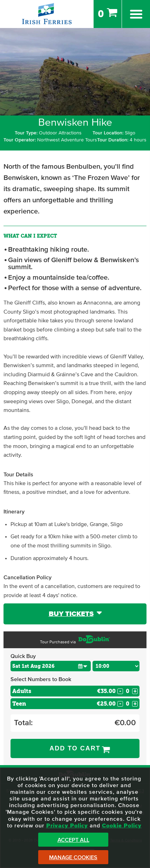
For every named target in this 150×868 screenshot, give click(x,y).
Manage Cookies (73, 857)
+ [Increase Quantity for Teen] (135, 704)
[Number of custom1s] (128, 704)
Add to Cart (75, 748)
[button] (83, 666)
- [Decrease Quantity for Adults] (120, 691)
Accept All (73, 840)
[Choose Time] (116, 666)
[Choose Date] (51, 666)
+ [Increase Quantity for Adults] (135, 691)
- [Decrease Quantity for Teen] (120, 704)
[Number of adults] (128, 691)
